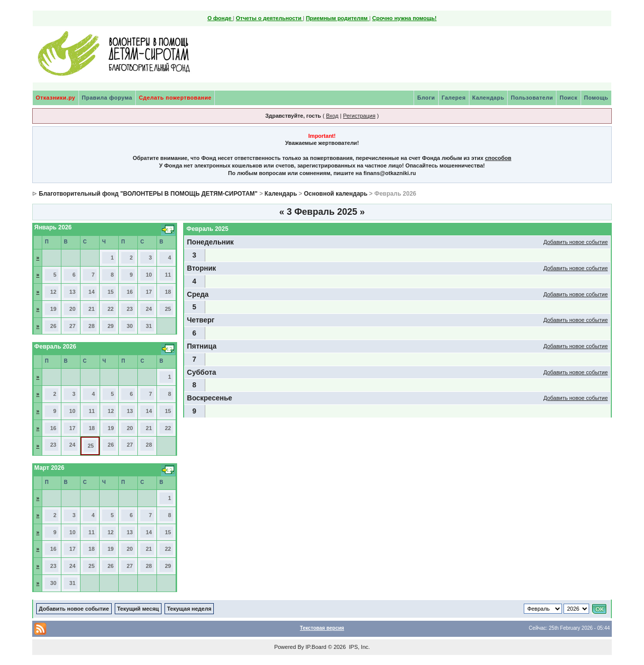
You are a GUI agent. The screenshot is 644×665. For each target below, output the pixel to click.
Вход (332, 116)
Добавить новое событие (576, 242)
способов (498, 158)
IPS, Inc (358, 647)
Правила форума (107, 98)
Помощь (596, 98)
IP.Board (316, 647)
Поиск (569, 98)
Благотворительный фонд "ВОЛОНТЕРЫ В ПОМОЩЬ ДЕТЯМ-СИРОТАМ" (148, 194)
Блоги (426, 98)
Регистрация (359, 116)
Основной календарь (336, 194)
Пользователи (532, 98)
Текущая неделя (189, 609)
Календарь (489, 98)
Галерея (454, 98)
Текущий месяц (138, 609)
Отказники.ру (56, 98)
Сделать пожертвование (175, 98)
